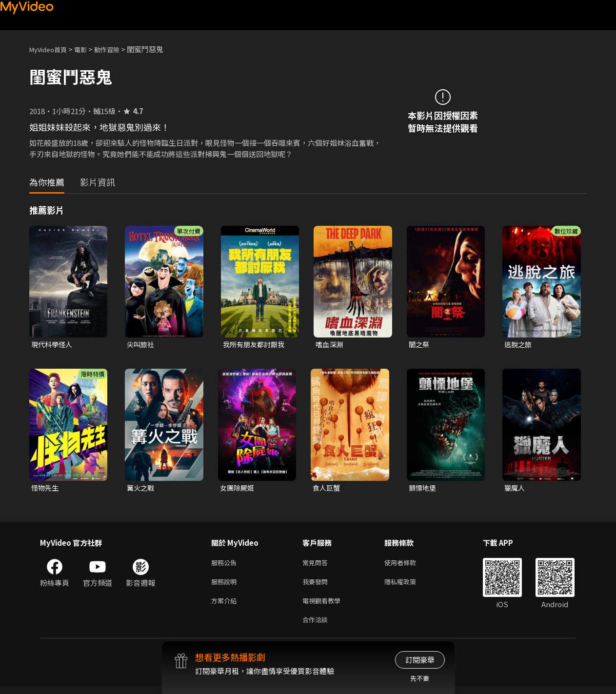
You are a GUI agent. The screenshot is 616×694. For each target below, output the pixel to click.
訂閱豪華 (420, 660)
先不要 (420, 678)
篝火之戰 (141, 489)
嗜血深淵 (330, 345)
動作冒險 (118, 49)
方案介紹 (226, 606)
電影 (88, 49)
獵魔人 (515, 489)
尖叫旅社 (141, 345)
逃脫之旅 (519, 345)
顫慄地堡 (423, 489)
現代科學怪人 (53, 345)
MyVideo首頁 (51, 49)
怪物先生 (46, 489)
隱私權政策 (408, 585)
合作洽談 (317, 626)
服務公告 (226, 565)
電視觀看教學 (324, 606)
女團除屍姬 (238, 489)
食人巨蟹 (327, 489)
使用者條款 (408, 565)
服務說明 (226, 585)
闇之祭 (420, 345)
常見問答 (317, 565)
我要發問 (317, 585)
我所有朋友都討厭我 (256, 345)
